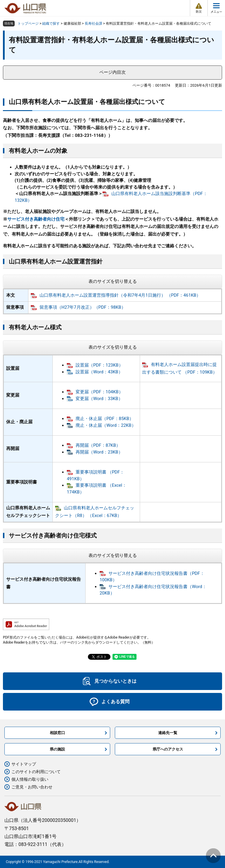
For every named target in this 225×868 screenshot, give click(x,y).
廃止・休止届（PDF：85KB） (105, 419)
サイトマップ (24, 764)
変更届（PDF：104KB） (99, 392)
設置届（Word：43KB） (99, 372)
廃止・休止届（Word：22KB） (106, 425)
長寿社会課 (93, 23)
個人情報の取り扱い (30, 779)
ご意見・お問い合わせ (32, 787)
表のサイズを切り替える (113, 281)
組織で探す (51, 23)
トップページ (28, 23)
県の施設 (57, 749)
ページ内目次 (112, 72)
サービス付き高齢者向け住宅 (36, 219)
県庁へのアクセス (168, 749)
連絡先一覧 (168, 733)
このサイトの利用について (36, 772)
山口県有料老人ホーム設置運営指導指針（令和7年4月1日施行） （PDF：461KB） (120, 295)
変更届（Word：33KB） (99, 399)
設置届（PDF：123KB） (99, 365)
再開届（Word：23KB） (99, 452)
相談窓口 (57, 733)
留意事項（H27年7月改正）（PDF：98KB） (83, 307)
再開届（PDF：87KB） (98, 445)
